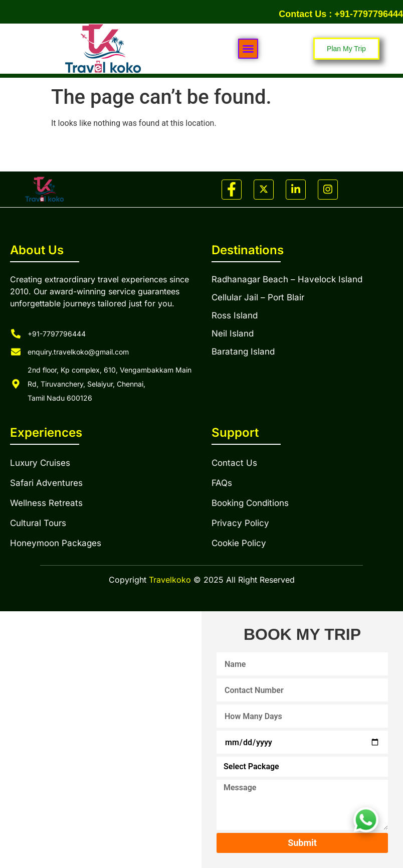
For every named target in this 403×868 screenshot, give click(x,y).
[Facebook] (232, 190)
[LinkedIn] (296, 190)
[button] (248, 49)
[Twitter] (264, 190)
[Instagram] (328, 190)
